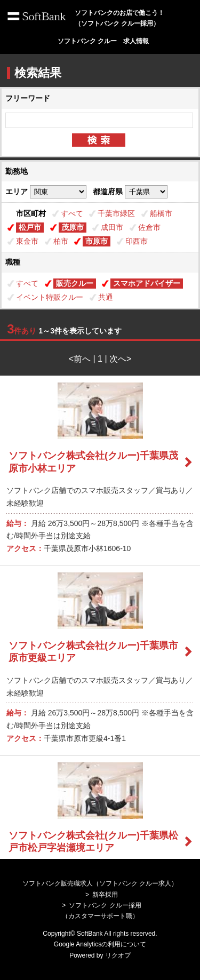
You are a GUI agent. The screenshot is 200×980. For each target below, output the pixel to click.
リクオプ (118, 955)
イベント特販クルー (50, 297)
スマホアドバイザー (147, 283)
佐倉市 (149, 227)
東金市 (27, 241)
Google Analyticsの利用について (100, 944)
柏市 (61, 241)
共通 (106, 297)
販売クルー (75, 283)
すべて (72, 213)
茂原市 (73, 227)
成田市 (112, 227)
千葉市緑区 (116, 213)
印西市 (137, 241)
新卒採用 (105, 895)
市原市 (97, 241)
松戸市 (30, 227)
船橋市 (161, 213)
